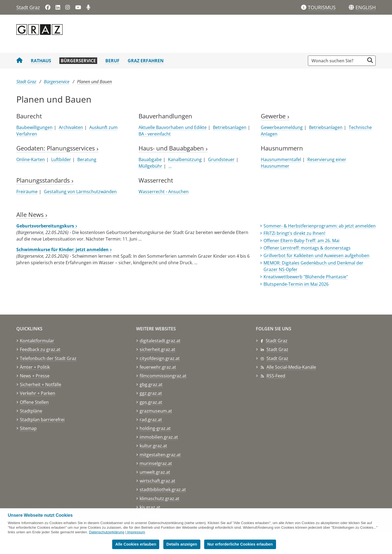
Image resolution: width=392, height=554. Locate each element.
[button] (366, 8)
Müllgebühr (150, 166)
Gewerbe (275, 116)
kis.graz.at (150, 507)
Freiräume (27, 192)
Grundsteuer (221, 159)
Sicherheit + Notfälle (41, 384)
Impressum (136, 532)
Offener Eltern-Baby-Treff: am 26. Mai (301, 241)
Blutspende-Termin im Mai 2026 (296, 284)
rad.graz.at (151, 420)
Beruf (112, 61)
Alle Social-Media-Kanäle (291, 367)
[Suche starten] (370, 60)
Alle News (32, 215)
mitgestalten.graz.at (160, 455)
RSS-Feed (276, 376)
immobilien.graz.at (159, 437)
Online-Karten (31, 159)
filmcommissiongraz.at (163, 376)
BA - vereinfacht (155, 134)
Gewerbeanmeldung (282, 127)
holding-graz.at (155, 428)
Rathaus (41, 61)
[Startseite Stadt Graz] (19, 61)
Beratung (87, 159)
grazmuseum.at (156, 411)
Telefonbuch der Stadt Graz (48, 358)
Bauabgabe (150, 159)
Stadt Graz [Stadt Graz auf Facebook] (277, 341)
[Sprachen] (351, 7)
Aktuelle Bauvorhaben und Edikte (173, 127)
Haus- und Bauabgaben (173, 148)
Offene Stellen (34, 402)
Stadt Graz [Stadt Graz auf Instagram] (277, 358)
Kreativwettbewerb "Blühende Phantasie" (306, 277)
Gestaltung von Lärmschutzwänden (80, 192)
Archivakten (71, 127)
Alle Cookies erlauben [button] (136, 544)
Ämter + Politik (35, 367)
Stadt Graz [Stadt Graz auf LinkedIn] (277, 349)
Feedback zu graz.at (40, 349)
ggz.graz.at (151, 393)
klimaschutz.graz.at (160, 498)
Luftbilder (61, 159)
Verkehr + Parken (38, 393)
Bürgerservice (78, 61)
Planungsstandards (45, 180)
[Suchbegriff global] (338, 61)
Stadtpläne (31, 411)
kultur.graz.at (153, 446)
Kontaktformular (37, 341)
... (170, 166)
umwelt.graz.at (155, 472)
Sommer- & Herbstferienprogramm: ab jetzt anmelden (320, 226)
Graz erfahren (146, 61)
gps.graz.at (151, 402)
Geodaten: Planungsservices (57, 148)
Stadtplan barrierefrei (42, 420)
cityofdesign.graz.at (160, 358)
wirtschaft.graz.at (157, 481)
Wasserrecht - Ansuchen (164, 192)
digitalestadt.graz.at (160, 341)
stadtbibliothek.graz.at (163, 490)
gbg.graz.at (151, 384)
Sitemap (28, 428)
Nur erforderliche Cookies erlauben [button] (240, 544)
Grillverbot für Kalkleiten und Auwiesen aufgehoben (316, 256)
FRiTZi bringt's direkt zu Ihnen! (294, 233)
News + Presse (35, 376)
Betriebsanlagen (230, 127)
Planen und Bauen (94, 82)
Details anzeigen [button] (182, 544)
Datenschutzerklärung (107, 532)
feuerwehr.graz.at (158, 367)
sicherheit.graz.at (157, 349)
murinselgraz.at (156, 463)
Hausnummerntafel (281, 159)
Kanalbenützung (185, 159)
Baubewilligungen (34, 127)
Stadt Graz (28, 7)
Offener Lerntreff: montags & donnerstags (307, 248)
